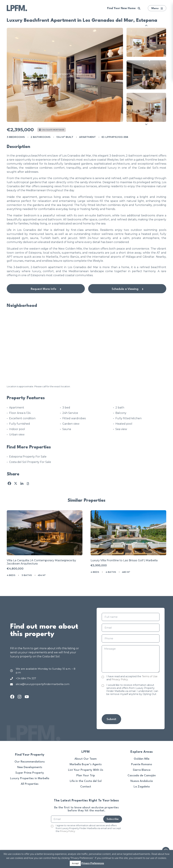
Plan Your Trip (86, 776)
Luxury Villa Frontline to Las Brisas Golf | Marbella (124, 560)
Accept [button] (75, 863)
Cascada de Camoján (142, 776)
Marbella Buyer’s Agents (86, 764)
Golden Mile (142, 759)
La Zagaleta (142, 787)
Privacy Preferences (93, 863)
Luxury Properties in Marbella (30, 778)
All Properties (30, 784)
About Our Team (86, 759)
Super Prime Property (30, 773)
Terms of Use (150, 676)
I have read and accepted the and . (132, 678)
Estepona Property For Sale (28, 457)
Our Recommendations (30, 762)
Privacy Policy (120, 679)
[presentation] (127, 705)
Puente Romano (142, 764)
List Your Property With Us (86, 770)
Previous (146, 25)
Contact (86, 787)
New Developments (30, 767)
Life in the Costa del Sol (86, 781)
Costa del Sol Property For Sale (30, 462)
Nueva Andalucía (142, 781)
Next (146, 124)
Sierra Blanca (142, 770)
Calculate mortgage (52, 130)
